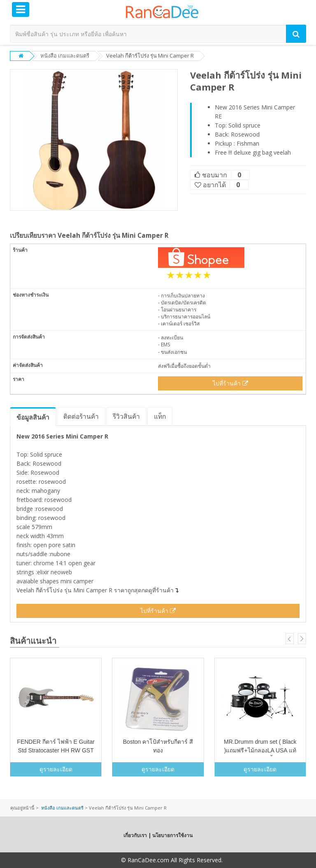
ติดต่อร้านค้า (81, 416)
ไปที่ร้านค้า (230, 383)
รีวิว (126, 416)
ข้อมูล (33, 417)
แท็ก (160, 416)
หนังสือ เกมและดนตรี (65, 56)
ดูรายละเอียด (56, 769)
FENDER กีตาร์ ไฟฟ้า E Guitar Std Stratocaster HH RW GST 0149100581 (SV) (56, 750)
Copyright (107, 860)
